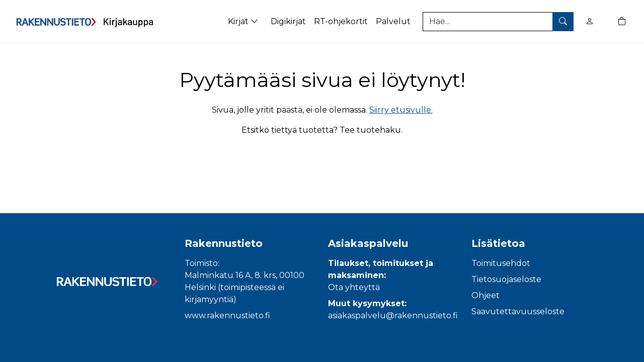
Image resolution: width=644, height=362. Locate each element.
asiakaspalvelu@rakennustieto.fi (393, 315)
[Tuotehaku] (498, 22)
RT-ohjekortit (341, 21)
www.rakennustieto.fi (227, 315)
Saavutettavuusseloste (518, 311)
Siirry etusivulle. (401, 110)
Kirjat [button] (244, 21)
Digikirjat (288, 21)
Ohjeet (486, 295)
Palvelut (393, 21)
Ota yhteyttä (354, 287)
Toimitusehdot (501, 263)
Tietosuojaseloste (506, 279)
